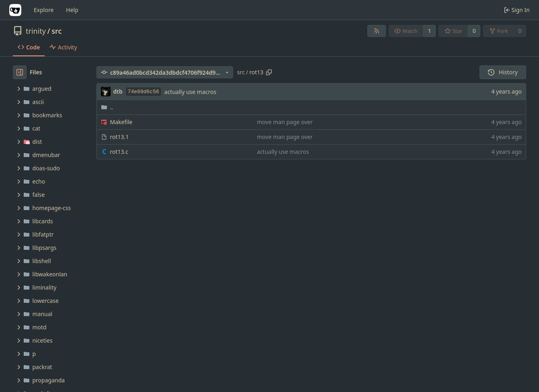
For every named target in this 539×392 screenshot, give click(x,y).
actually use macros (190, 92)
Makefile (121, 122)
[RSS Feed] (377, 31)
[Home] (15, 10)
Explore (44, 10)
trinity (36, 31)
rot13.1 (120, 137)
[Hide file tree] (20, 72)
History (503, 72)
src (56, 31)
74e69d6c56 (143, 92)
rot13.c (119, 152)
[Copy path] (269, 72)
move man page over (285, 122)
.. (107, 107)
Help (72, 10)
